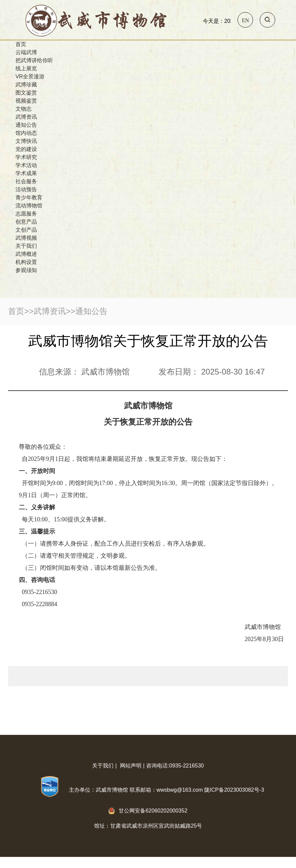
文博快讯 (26, 141)
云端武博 (26, 52)
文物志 (24, 109)
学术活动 (26, 165)
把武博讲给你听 (34, 60)
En (245, 20)
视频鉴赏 (26, 101)
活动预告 (26, 189)
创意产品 (26, 222)
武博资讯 (26, 117)
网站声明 (131, 766)
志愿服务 (26, 214)
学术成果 (26, 173)
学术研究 (26, 157)
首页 (21, 44)
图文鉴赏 (26, 93)
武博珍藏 (26, 85)
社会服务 (26, 181)
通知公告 (26, 125)
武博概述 (26, 254)
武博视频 (26, 238)
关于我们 (26, 246)
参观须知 (26, 270)
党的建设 (26, 149)
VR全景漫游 (30, 76)
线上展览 (26, 68)
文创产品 (26, 230)
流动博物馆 (29, 206)
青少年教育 (29, 198)
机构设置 (26, 262)
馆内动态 (26, 133)
